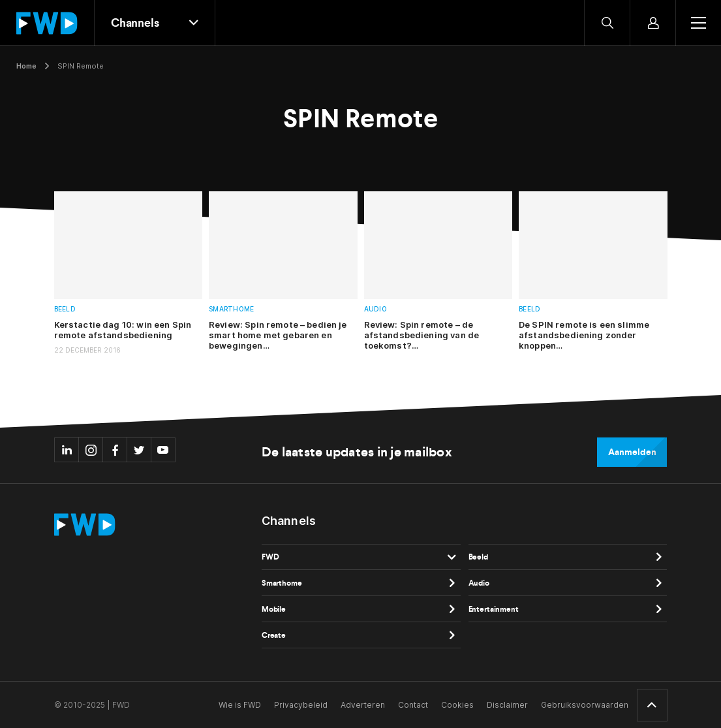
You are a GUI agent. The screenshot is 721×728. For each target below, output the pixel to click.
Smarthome (231, 309)
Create (274, 635)
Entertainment (494, 609)
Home (26, 66)
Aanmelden (632, 452)
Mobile (274, 609)
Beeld (65, 309)
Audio (376, 309)
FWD (270, 557)
